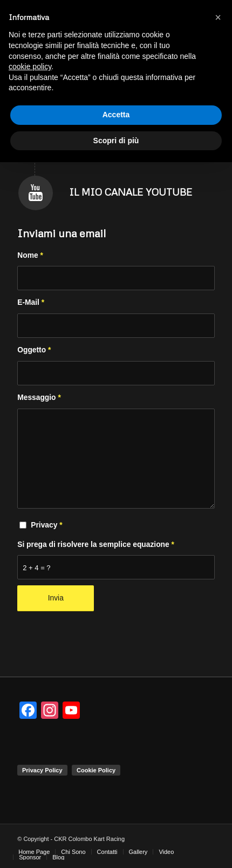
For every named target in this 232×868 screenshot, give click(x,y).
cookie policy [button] (30, 66)
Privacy (46, 525)
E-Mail (31, 302)
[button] (218, 17)
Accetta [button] (116, 115)
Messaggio (39, 398)
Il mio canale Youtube (131, 192)
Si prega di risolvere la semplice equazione (96, 545)
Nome (30, 255)
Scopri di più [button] (116, 141)
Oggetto (34, 350)
